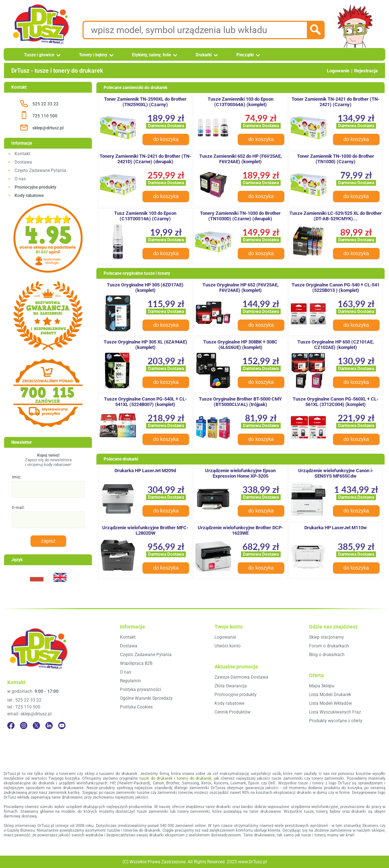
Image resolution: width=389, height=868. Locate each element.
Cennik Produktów (232, 712)
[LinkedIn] (49, 726)
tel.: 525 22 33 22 (24, 700)
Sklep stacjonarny (326, 637)
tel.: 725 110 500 (24, 707)
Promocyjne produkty (236, 695)
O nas (20, 179)
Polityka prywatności (141, 690)
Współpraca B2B (136, 663)
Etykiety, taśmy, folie (151, 55)
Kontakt (22, 154)
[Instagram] (24, 726)
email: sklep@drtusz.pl (29, 714)
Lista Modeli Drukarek (330, 695)
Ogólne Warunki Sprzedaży (146, 698)
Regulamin (131, 681)
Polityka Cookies (136, 707)
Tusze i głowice (39, 55)
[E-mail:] (48, 520)
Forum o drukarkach (329, 646)
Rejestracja (366, 71)
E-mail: (18, 508)
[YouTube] (62, 726)
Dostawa (23, 162)
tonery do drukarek (194, 778)
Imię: (17, 477)
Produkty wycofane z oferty (336, 721)
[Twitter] (36, 726)
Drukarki (204, 55)
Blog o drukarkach (327, 655)
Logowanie (338, 71)
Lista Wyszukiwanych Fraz (335, 712)
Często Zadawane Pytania (40, 170)
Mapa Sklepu (322, 686)
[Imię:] (48, 489)
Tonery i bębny (93, 55)
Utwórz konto (228, 646)
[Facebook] (11, 726)
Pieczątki (245, 55)
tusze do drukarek (156, 778)
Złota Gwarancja (231, 686)
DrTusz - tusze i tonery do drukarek (57, 71)
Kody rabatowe (229, 703)
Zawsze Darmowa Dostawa (241, 677)
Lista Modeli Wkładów (330, 703)
